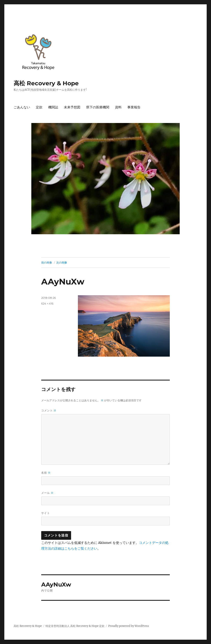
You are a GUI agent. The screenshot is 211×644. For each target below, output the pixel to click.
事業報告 (134, 107)
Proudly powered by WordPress (129, 626)
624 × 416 (47, 303)
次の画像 (62, 262)
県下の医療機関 (98, 107)
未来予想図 (72, 107)
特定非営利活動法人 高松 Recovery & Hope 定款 (75, 626)
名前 (46, 473)
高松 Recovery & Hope (46, 83)
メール (47, 493)
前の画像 (47, 262)
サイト (46, 513)
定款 (39, 107)
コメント (49, 410)
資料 (118, 107)
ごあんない (22, 107)
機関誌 (53, 107)
